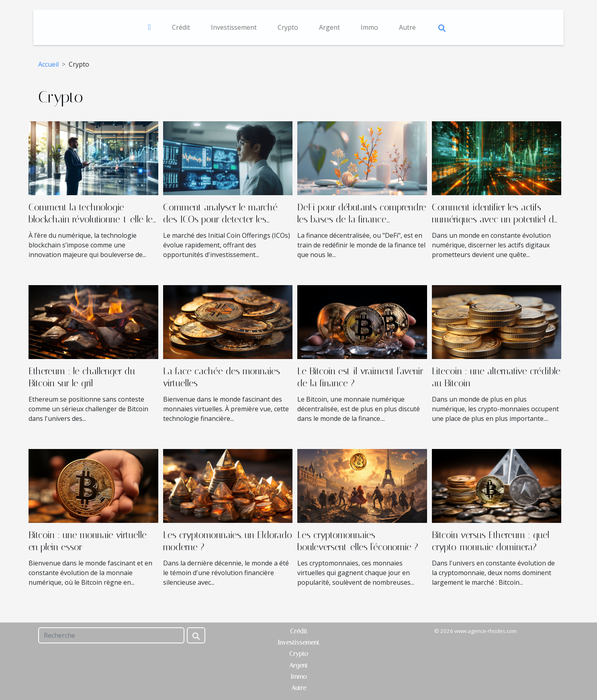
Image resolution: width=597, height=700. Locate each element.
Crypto (288, 27)
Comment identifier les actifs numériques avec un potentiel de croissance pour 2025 (495, 219)
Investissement (234, 27)
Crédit (181, 27)
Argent (329, 27)
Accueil (48, 64)
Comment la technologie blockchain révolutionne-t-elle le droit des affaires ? (91, 219)
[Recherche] (111, 635)
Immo (369, 27)
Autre (407, 27)
